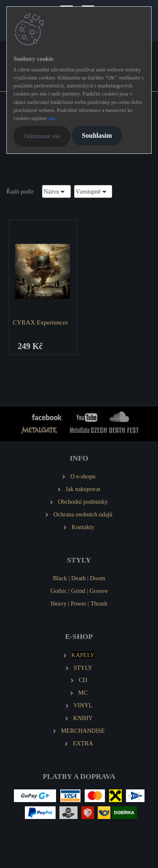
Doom (98, 578)
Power (79, 603)
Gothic (58, 591)
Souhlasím (97, 135)
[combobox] (56, 191)
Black (60, 578)
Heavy (59, 603)
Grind (78, 591)
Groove (98, 591)
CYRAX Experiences (40, 322)
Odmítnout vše (42, 136)
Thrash (99, 603)
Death (78, 578)
